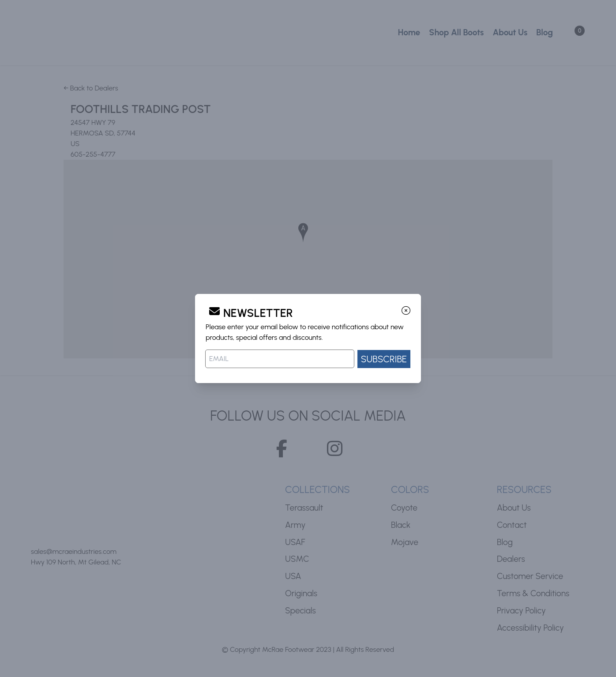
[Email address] (280, 359)
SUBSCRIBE (384, 359)
